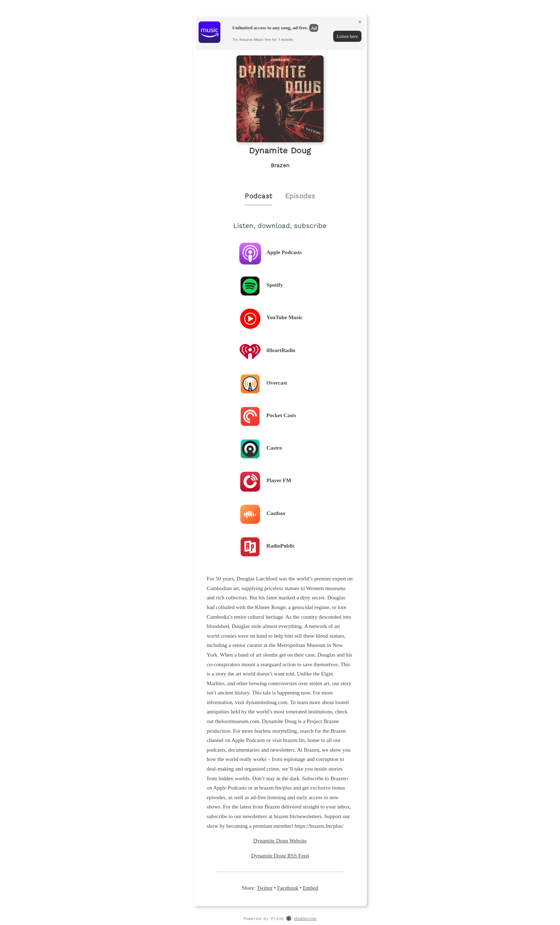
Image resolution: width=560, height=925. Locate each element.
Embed (311, 888)
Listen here (347, 36)
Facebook (288, 888)
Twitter (265, 888)
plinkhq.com (305, 919)
